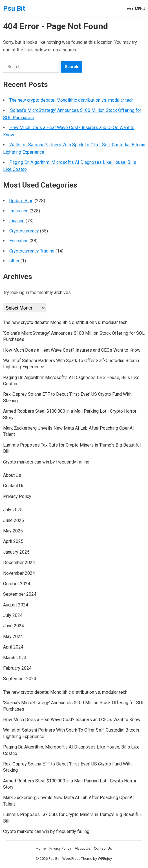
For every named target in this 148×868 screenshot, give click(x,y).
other (14, 261)
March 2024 (15, 658)
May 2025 (13, 531)
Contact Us (14, 486)
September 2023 (20, 679)
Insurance (19, 211)
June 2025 (14, 520)
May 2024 (13, 637)
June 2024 (14, 626)
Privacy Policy (17, 496)
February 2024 (17, 668)
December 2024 (19, 563)
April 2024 (13, 647)
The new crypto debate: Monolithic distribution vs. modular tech (71, 100)
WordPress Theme (77, 859)
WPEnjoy (105, 859)
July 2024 (13, 615)
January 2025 (16, 552)
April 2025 (13, 541)
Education (19, 241)
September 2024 (20, 594)
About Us (12, 475)
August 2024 (16, 605)
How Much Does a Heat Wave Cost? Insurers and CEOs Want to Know (72, 350)
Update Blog (21, 201)
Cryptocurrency (24, 231)
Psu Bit (14, 8)
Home (41, 848)
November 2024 (19, 573)
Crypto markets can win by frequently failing (46, 462)
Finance (17, 221)
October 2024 (17, 584)
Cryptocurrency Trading (32, 251)
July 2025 (13, 510)
